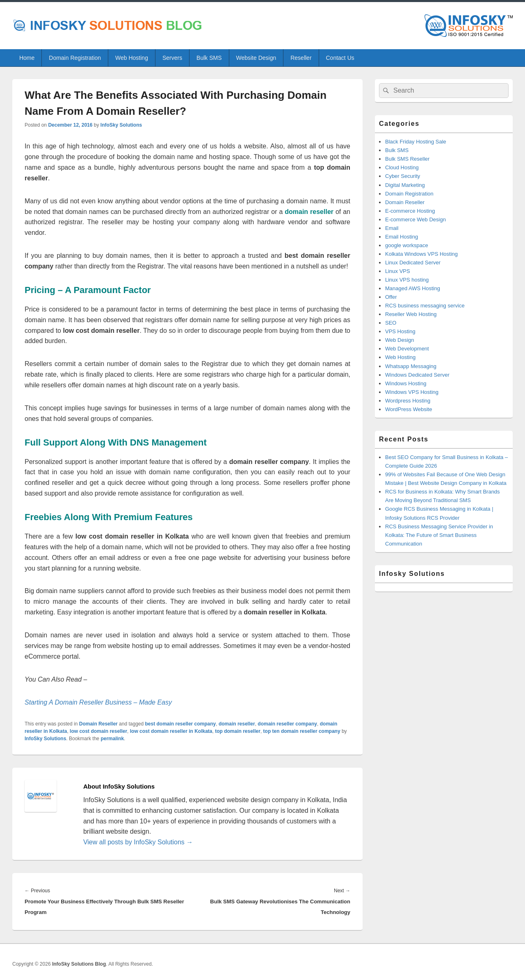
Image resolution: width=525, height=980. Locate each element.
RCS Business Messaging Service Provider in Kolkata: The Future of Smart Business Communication (439, 535)
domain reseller (237, 724)
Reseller (301, 58)
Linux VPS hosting (407, 280)
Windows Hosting (406, 383)
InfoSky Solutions (121, 125)
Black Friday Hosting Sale (416, 142)
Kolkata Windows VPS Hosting (421, 254)
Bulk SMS (209, 58)
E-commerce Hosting (410, 211)
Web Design (400, 340)
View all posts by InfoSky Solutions (138, 842)
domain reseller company (287, 724)
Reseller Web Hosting (411, 314)
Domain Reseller (98, 724)
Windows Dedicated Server (417, 375)
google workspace (407, 245)
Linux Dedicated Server (413, 263)
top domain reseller (238, 731)
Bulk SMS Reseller (407, 159)
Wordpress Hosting (408, 401)
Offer (391, 297)
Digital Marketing (405, 185)
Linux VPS (398, 271)
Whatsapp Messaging (411, 366)
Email (392, 228)
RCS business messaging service (425, 306)
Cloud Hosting (402, 167)
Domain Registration (75, 58)
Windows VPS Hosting (412, 392)
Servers (172, 58)
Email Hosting (402, 237)
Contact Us (340, 58)
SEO (391, 323)
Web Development (407, 349)
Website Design (256, 58)
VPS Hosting (400, 331)
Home (27, 58)
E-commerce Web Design (415, 219)
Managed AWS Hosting (413, 288)
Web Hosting (132, 58)
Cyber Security (403, 176)
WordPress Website (409, 409)
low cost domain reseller (98, 731)
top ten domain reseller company (302, 731)
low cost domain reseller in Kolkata (171, 731)
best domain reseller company (181, 724)
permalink (112, 739)
